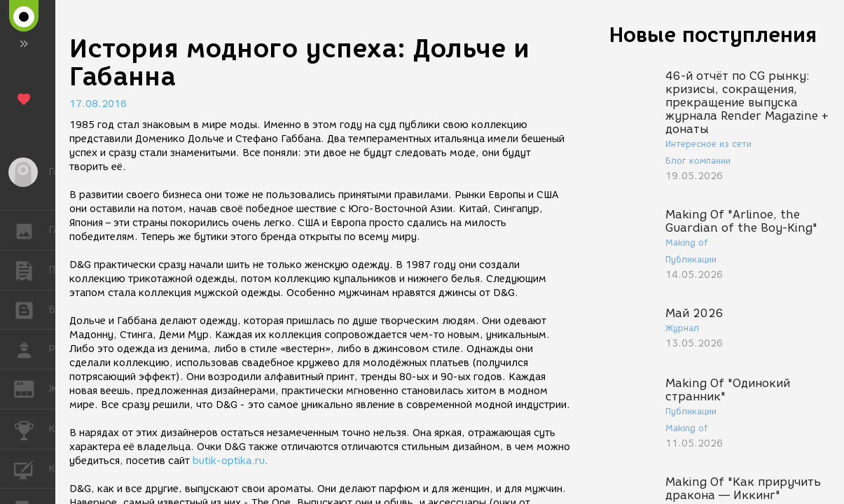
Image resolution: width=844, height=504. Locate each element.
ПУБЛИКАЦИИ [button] (31, 270)
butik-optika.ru (229, 461)
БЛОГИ (31, 309)
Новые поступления (713, 35)
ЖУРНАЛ (31, 388)
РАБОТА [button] (31, 349)
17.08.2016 (98, 104)
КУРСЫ (31, 468)
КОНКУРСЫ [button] (31, 429)
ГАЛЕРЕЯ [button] (31, 230)
